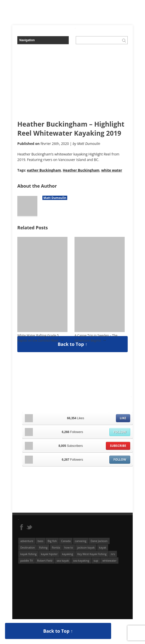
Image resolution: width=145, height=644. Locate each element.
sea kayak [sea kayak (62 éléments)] (63, 560)
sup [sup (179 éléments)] (96, 560)
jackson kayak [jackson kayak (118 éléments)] (86, 547)
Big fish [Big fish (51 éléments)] (52, 541)
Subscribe (118, 446)
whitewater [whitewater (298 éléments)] (109, 560)
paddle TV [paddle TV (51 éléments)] (27, 560)
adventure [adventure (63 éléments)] (27, 541)
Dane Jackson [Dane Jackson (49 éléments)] (99, 541)
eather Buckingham (44, 170)
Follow (120, 432)
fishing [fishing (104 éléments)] (43, 547)
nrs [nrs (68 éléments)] (113, 554)
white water (112, 170)
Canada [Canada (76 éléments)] (66, 541)
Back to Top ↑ (72, 344)
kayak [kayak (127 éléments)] (103, 547)
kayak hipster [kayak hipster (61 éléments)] (49, 554)
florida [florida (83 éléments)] (56, 547)
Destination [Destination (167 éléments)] (28, 547)
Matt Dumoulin (55, 198)
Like (123, 418)
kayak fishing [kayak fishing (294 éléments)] (28, 554)
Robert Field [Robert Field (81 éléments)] (45, 560)
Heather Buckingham (81, 170)
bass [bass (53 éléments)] (41, 541)
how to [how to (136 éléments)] (69, 547)
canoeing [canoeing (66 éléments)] (81, 541)
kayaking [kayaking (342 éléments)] (67, 554)
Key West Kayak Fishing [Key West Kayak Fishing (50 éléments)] (92, 554)
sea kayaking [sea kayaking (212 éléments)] (81, 560)
